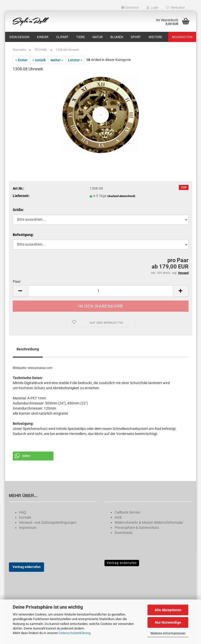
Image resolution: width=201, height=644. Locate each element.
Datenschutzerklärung (75, 633)
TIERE (81, 37)
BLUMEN (117, 37)
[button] (130, 8)
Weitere (155, 37)
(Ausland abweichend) (121, 196)
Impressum (28, 528)
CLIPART (62, 37)
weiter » (57, 60)
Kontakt (25, 517)
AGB (118, 517)
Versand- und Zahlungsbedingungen (48, 522)
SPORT (136, 37)
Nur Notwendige (168, 622)
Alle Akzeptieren (168, 610)
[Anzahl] (101, 291)
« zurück (39, 60)
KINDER (43, 37)
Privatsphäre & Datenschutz (137, 528)
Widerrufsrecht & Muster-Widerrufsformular (149, 522)
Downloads (124, 533)
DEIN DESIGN (19, 37)
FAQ (23, 512)
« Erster (21, 60)
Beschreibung (28, 349)
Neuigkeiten (182, 37)
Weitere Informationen (168, 633)
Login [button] (152, 8)
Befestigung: (23, 235)
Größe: (18, 210)
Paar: (17, 281)
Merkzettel (175, 8)
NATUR (98, 37)
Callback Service (127, 512)
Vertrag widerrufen (26, 567)
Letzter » (75, 60)
